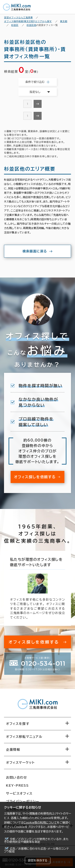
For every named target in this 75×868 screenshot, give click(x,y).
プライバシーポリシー (23, 801)
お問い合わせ (17, 777)
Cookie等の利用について (40, 823)
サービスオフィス (19, 793)
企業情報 (13, 750)
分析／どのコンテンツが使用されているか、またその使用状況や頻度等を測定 (36, 840)
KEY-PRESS (17, 785)
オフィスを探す (18, 724)
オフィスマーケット (20, 763)
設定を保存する (38, 860)
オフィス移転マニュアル (24, 737)
